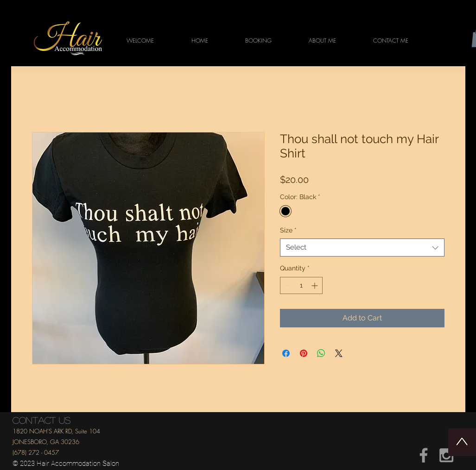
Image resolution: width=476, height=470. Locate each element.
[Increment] (315, 285)
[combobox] (362, 248)
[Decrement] (287, 285)
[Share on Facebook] (286, 353)
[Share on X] (339, 353)
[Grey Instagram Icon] (446, 455)
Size (288, 230)
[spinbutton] (301, 285)
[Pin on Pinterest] (304, 353)
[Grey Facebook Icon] (424, 455)
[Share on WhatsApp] (321, 353)
